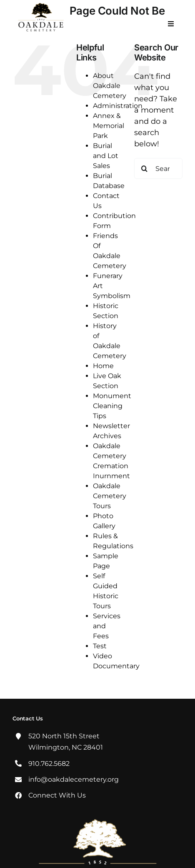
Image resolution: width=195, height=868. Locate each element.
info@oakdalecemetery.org (74, 779)
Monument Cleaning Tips (112, 406)
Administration (118, 106)
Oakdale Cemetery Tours (110, 496)
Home (103, 366)
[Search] (145, 168)
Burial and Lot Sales (106, 156)
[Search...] (158, 168)
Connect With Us (57, 795)
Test (100, 646)
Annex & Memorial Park (109, 126)
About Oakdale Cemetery (110, 86)
